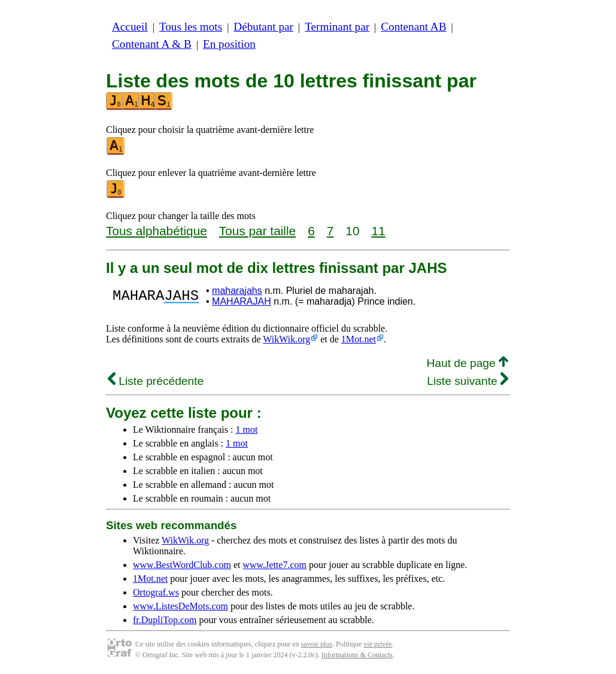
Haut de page (467, 363)
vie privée (378, 644)
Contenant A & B (152, 44)
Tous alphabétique (157, 231)
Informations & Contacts (357, 655)
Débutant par (263, 27)
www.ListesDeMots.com (180, 606)
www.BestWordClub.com (182, 565)
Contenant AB (413, 27)
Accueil (130, 27)
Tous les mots (191, 27)
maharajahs (237, 291)
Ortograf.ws (156, 592)
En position (229, 44)
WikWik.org (286, 339)
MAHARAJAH (242, 301)
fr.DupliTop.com (165, 620)
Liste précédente (156, 381)
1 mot (246, 429)
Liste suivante (468, 381)
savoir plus (317, 644)
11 (378, 231)
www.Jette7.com (274, 565)
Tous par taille (257, 231)
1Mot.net (359, 339)
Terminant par (337, 27)
